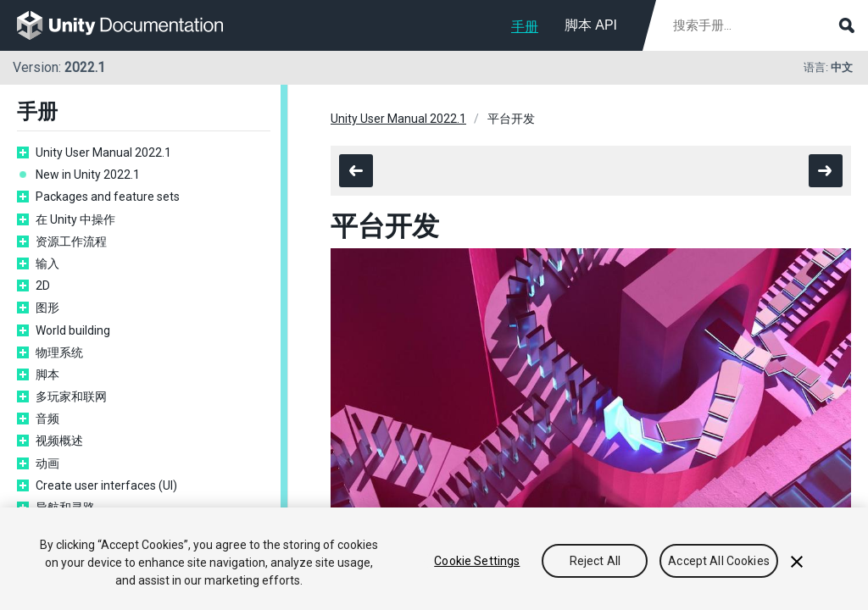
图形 (47, 308)
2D (43, 286)
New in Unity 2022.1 (88, 175)
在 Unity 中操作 (75, 219)
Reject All (595, 562)
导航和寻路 (65, 507)
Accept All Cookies (719, 562)
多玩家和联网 (71, 396)
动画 (47, 463)
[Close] (797, 563)
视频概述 (59, 441)
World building (73, 330)
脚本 (47, 374)
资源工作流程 (71, 241)
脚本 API (591, 25)
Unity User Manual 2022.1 (103, 152)
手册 (525, 27)
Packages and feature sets (108, 197)
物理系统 (59, 352)
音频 (47, 419)
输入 (47, 263)
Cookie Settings (477, 562)
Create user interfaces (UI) (106, 485)
